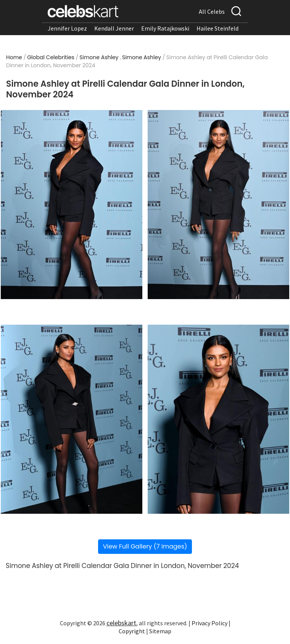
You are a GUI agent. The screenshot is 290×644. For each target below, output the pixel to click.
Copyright (132, 631)
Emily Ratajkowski (165, 28)
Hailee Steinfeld (217, 28)
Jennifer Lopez (67, 28)
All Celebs (212, 11)
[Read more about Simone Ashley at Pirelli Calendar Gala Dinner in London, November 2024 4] (218, 419)
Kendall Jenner (114, 28)
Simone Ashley (99, 57)
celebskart (121, 623)
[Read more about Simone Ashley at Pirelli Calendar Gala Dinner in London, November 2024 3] (72, 419)
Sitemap (160, 631)
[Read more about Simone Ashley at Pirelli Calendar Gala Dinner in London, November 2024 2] (218, 205)
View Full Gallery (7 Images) (145, 546)
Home (14, 57)
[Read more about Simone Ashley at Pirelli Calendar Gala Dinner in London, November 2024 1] (72, 205)
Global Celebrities (51, 57)
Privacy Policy (209, 623)
